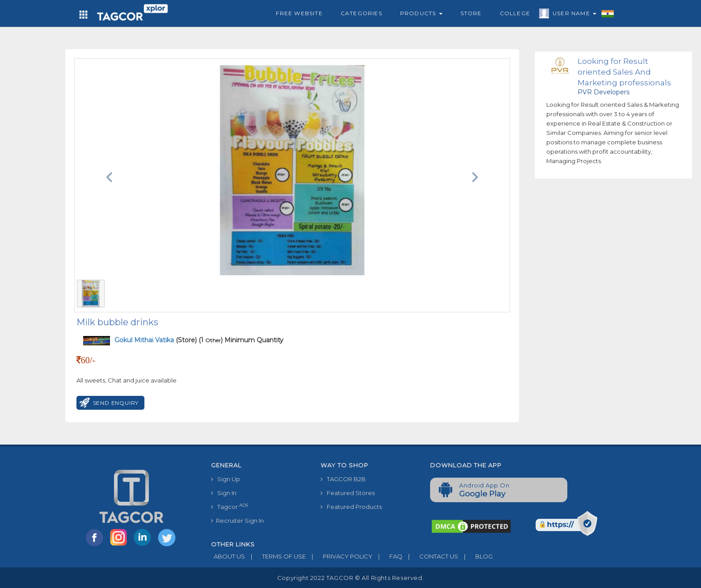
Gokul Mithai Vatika (145, 340)
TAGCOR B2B (343, 479)
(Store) (156, 340)
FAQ (387, 556)
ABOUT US (228, 556)
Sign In (224, 493)
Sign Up (226, 479)
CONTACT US (430, 556)
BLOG (475, 556)
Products (421, 13)
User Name (572, 15)
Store (471, 13)
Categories (361, 13)
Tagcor (230, 506)
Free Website (299, 13)
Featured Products (351, 507)
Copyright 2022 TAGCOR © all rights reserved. (350, 578)
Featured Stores (348, 493)
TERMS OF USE (275, 556)
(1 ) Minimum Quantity (241, 340)
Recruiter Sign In (237, 521)
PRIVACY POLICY (339, 556)
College (515, 13)
